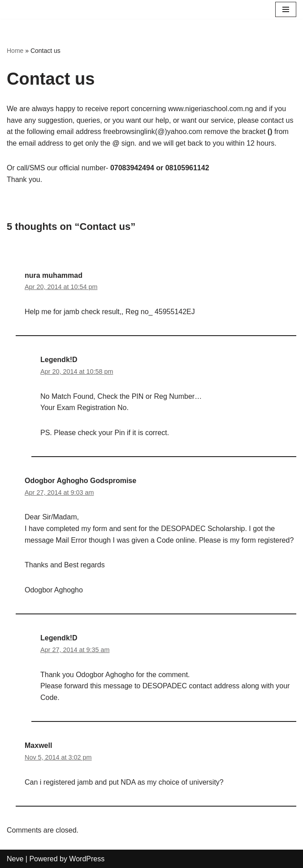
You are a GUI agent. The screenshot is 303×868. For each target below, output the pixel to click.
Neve (15, 859)
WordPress (87, 859)
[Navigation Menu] (286, 9)
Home (15, 51)
